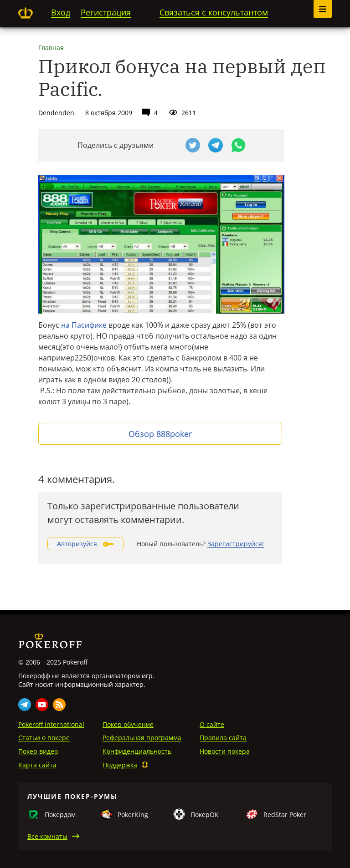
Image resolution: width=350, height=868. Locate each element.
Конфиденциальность (137, 751)
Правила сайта (223, 738)
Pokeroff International (51, 724)
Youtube (42, 705)
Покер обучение (128, 724)
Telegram (25, 705)
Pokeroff (26, 13)
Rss (59, 705)
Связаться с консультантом (214, 12)
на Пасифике (84, 325)
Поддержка (120, 765)
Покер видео (38, 751)
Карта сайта (37, 765)
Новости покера (225, 751)
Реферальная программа (142, 738)
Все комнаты (47, 836)
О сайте (212, 724)
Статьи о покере (44, 738)
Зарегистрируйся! (236, 544)
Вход (61, 12)
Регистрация (106, 12)
